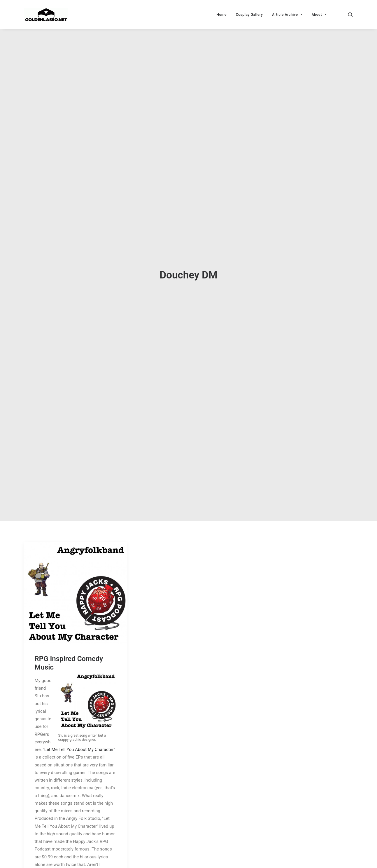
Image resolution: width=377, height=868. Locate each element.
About (319, 15)
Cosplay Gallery (249, 15)
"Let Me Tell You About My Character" (79, 743)
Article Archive (287, 15)
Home (222, 15)
